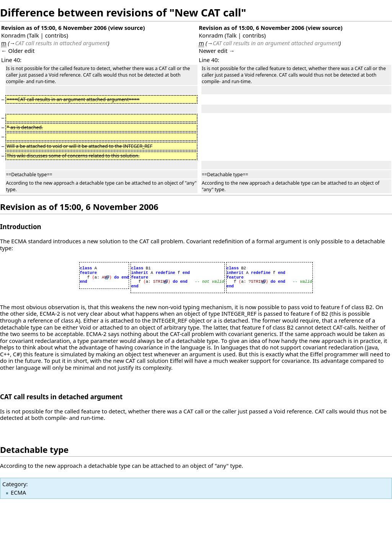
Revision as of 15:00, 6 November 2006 (54, 28)
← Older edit (18, 51)
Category (14, 484)
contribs (56, 35)
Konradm (13, 35)
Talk (34, 35)
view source (126, 28)
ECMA (18, 492)
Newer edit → (217, 51)
